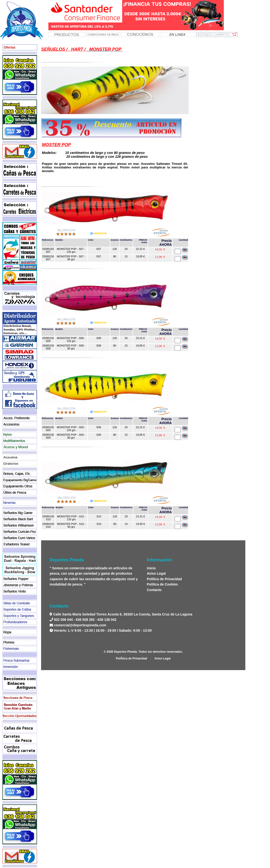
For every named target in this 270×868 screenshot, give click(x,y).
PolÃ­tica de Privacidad (131, 658)
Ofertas (10, 47)
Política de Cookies (162, 584)
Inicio (151, 568)
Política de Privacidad (164, 579)
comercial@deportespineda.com (80, 625)
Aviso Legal (156, 573)
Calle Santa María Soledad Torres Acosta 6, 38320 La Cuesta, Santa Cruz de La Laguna (122, 614)
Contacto (154, 590)
